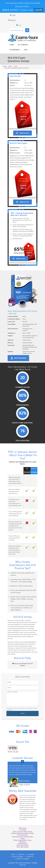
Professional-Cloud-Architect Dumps (23, 833)
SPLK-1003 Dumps (23, 845)
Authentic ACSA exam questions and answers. (22, 574)
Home (12, 45)
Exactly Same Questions (22, 423)
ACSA (15, 66)
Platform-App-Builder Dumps (22, 840)
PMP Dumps (22, 828)
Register (12, 20)
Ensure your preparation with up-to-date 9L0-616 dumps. (23, 591)
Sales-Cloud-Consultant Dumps (23, 832)
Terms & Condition (18, 857)
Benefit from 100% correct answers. (22, 586)
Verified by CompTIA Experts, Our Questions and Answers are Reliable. (23, 230)
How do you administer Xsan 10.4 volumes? (23, 665)
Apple (10, 66)
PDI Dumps (22, 842)
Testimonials (15, 50)
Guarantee (31, 854)
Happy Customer (25, 785)
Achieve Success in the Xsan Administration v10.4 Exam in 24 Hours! (22, 220)
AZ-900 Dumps (23, 844)
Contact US (30, 857)
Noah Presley (25, 781)
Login (13, 15)
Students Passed (22, 387)
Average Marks (22, 405)
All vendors (23, 45)
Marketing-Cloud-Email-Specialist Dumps (22, 838)
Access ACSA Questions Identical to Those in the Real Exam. (23, 226)
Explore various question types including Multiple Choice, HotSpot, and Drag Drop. (23, 599)
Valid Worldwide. (17, 239)
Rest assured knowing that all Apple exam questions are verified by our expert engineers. (22, 608)
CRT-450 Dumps (22, 835)
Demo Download (20, 358)
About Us (21, 854)
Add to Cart (24, 133)
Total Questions (22, 441)
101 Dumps (23, 830)
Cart (26, 50)
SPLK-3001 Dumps (23, 847)
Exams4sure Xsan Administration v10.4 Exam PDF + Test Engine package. (23, 581)
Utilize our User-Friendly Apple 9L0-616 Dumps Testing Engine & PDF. (23, 235)
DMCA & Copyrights (23, 859)
